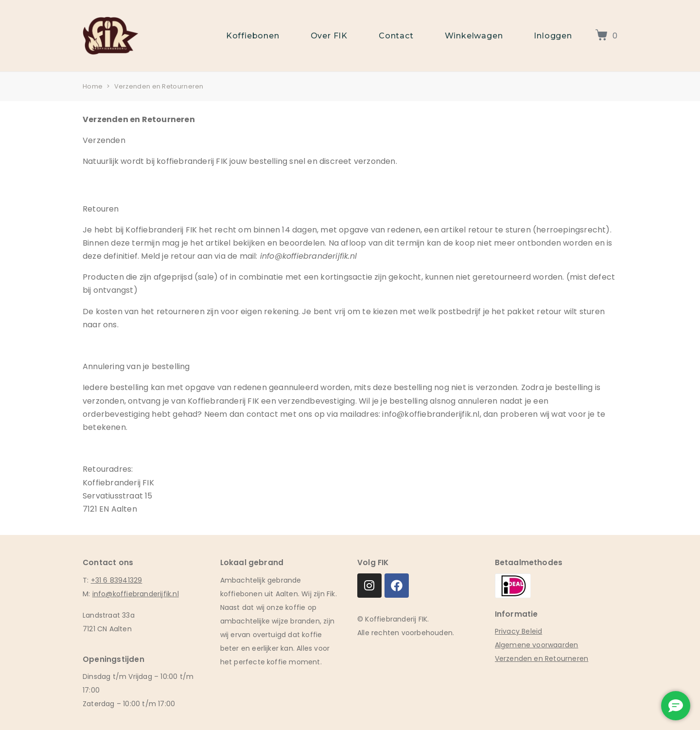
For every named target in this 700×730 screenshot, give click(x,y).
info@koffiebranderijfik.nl (136, 594)
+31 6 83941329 (117, 580)
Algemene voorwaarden (537, 645)
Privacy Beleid (519, 631)
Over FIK (329, 36)
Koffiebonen (253, 36)
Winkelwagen (474, 36)
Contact (396, 36)
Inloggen (553, 36)
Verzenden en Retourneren (542, 659)
